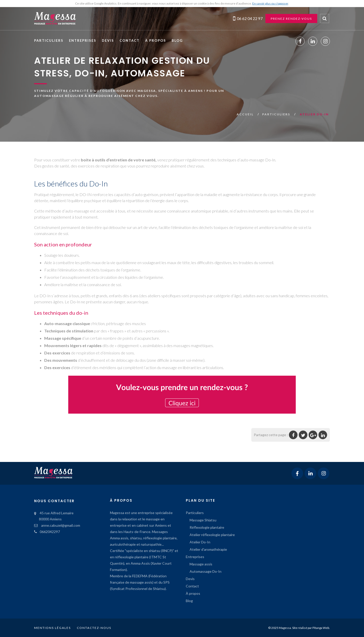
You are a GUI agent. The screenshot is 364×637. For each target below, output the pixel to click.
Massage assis (201, 564)
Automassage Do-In (206, 571)
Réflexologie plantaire (207, 527)
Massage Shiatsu (203, 520)
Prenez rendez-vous (291, 19)
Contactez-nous (94, 628)
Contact (130, 40)
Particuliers (49, 40)
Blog (177, 40)
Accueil (246, 114)
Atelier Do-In (200, 542)
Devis (108, 40)
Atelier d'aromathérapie (208, 549)
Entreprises (83, 40)
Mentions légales (52, 628)
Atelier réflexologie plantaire (212, 535)
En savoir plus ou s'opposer (270, 3)
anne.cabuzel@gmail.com (57, 525)
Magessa (285, 628)
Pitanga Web (321, 628)
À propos (156, 40)
